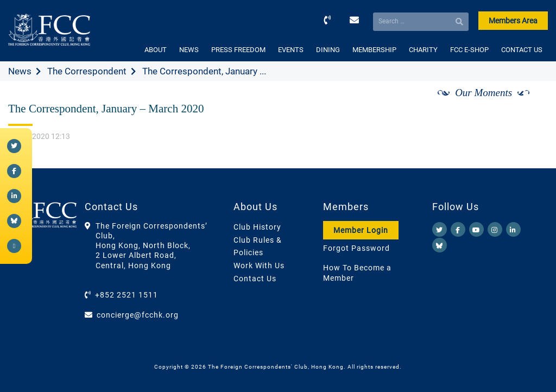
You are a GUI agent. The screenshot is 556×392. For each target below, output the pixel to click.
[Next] (528, 105)
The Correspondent (87, 71)
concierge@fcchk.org (138, 315)
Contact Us (255, 279)
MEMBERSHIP (374, 50)
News (20, 71)
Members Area (513, 21)
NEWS (189, 50)
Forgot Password (356, 248)
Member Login (361, 230)
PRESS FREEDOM (238, 50)
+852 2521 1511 (127, 295)
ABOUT (156, 50)
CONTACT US (522, 50)
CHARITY (423, 50)
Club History (257, 227)
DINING (328, 50)
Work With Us (259, 265)
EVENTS (291, 50)
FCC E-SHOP (469, 50)
